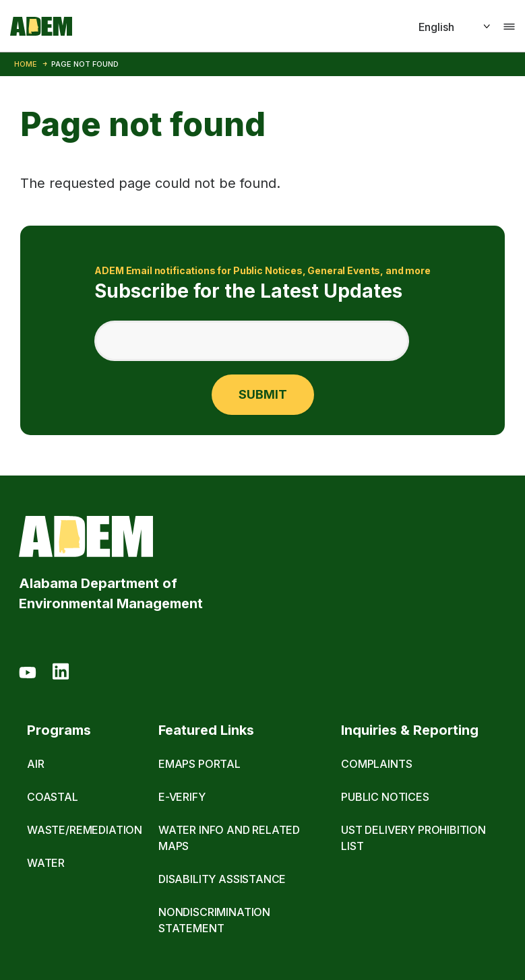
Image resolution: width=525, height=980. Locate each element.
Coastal (53, 797)
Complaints (376, 764)
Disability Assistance (222, 879)
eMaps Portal (199, 764)
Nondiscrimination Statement (214, 920)
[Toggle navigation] (509, 26)
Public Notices (385, 797)
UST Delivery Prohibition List (413, 838)
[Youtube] (28, 674)
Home (26, 64)
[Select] (439, 27)
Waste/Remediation (85, 830)
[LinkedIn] (61, 674)
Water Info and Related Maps (229, 838)
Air (35, 764)
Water (46, 863)
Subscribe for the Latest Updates (262, 283)
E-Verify (182, 797)
